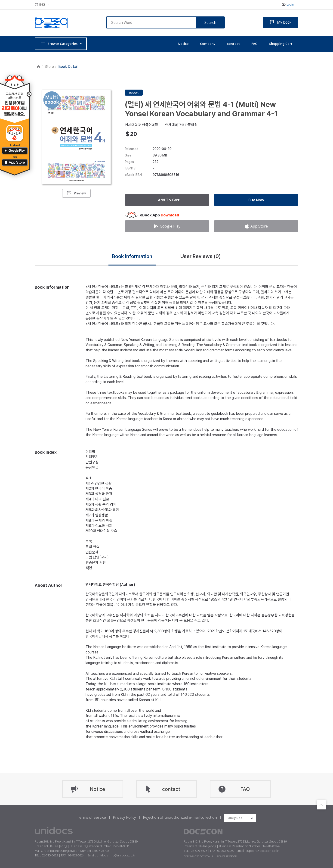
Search (210, 22)
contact (233, 44)
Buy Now (256, 200)
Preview (80, 193)
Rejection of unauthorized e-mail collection (180, 817)
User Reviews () (201, 256)
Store (49, 67)
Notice (183, 44)
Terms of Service (91, 817)
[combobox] (240, 818)
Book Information (132, 256)
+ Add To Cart (167, 200)
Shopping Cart (281, 44)
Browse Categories (59, 44)
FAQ (254, 44)
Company (208, 44)
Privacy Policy (124, 817)
